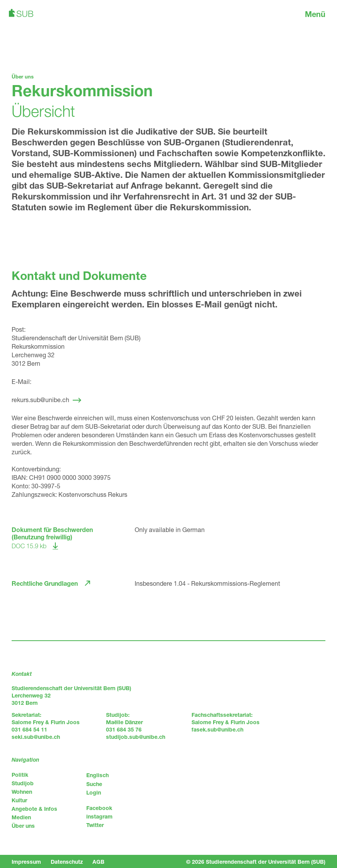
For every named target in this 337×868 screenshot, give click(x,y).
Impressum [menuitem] (26, 862)
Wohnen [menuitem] (22, 792)
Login (94, 792)
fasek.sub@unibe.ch (217, 729)
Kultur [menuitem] (19, 800)
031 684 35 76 (124, 729)
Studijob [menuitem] (23, 783)
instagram (99, 816)
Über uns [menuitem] (23, 826)
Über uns (23, 77)
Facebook (99, 808)
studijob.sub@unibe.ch (136, 737)
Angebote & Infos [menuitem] (34, 809)
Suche (94, 784)
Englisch (98, 775)
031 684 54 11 (29, 729)
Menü (315, 14)
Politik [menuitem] (20, 775)
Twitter (95, 825)
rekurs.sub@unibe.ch (40, 400)
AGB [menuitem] (98, 862)
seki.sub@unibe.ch (36, 737)
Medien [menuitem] (21, 817)
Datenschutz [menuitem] (67, 862)
